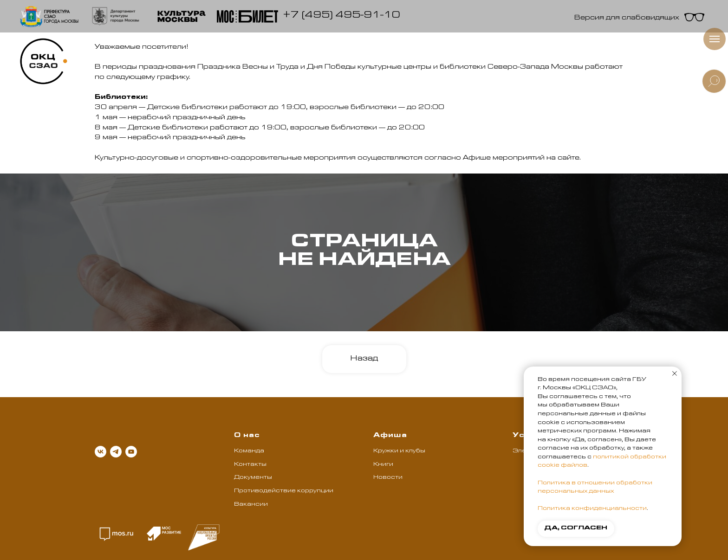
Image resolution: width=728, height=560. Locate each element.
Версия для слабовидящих (627, 19)
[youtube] (131, 452)
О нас (247, 436)
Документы (253, 478)
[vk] (101, 452)
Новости (388, 478)
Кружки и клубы (399, 451)
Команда (249, 451)
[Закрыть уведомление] (675, 373)
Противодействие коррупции (284, 491)
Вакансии (251, 505)
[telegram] (116, 452)
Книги (383, 465)
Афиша (390, 436)
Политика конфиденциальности (592, 509)
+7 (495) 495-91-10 (341, 16)
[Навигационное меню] (715, 39)
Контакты (250, 465)
